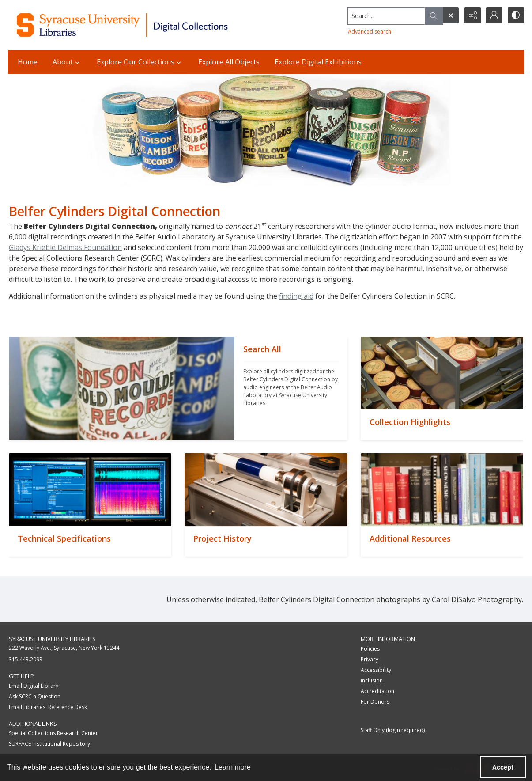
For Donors (375, 702)
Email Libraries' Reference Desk (48, 707)
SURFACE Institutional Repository (49, 744)
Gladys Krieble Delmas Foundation (65, 247)
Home (28, 62)
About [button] (67, 62)
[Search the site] (385, 15)
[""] (291, 388)
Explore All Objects (229, 62)
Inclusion (372, 681)
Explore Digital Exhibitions (318, 62)
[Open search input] (449, 15)
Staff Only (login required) (393, 730)
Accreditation (377, 691)
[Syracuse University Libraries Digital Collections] (148, 25)
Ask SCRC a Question (35, 696)
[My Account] (494, 15)
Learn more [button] (233, 767)
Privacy (370, 659)
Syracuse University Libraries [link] (52, 639)
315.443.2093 (26, 659)
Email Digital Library (34, 686)
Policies (370, 649)
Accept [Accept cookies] (503, 767)
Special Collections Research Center (53, 733)
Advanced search (368, 31)
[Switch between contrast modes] (516, 15)
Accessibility (376, 670)
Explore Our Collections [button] (140, 62)
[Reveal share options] (472, 15)
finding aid (296, 296)
